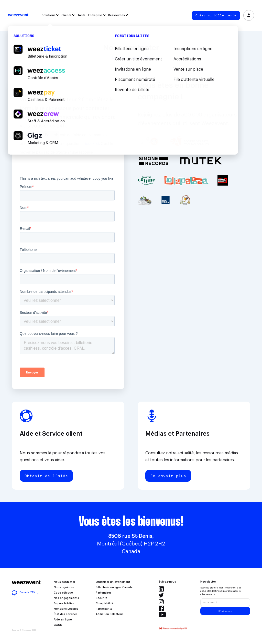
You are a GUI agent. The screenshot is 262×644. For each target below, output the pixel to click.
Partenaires (104, 593)
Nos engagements (66, 598)
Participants (104, 609)
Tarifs (81, 15)
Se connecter (249, 15)
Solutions (50, 15)
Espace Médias (64, 604)
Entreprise (97, 15)
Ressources (118, 15)
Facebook (161, 608)
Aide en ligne (63, 620)
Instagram (161, 602)
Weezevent (18, 15)
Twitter (161, 595)
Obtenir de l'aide (46, 476)
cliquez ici (91, 144)
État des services (66, 614)
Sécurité (102, 598)
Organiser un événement (113, 582)
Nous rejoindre (64, 587)
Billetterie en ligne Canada (114, 587)
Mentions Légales (66, 609)
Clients (68, 15)
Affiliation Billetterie (110, 614)
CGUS (58, 625)
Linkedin (161, 589)
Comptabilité (105, 604)
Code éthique (63, 593)
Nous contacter (64, 582)
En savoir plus (168, 476)
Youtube (162, 615)
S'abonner (225, 611)
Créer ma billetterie (216, 15)
